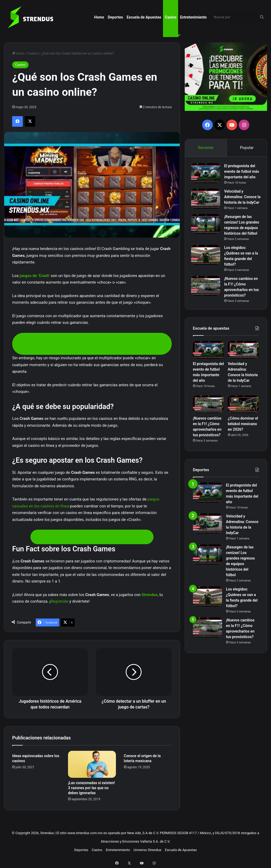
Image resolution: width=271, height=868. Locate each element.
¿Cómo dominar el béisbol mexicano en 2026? (243, 450)
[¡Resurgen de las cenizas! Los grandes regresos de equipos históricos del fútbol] (207, 237)
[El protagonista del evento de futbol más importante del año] (207, 175)
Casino (171, 17)
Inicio (18, 53)
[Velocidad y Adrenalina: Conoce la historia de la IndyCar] (207, 206)
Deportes (115, 17)
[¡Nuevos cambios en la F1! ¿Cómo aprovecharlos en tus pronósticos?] (207, 310)
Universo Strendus (148, 850)
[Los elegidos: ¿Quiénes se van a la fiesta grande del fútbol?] (207, 279)
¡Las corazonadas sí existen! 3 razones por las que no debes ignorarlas (91, 788)
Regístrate (59, 601)
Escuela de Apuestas (144, 17)
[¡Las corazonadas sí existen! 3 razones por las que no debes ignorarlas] (92, 764)
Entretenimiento (193, 17)
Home (99, 17)
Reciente (206, 148)
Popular (247, 148)
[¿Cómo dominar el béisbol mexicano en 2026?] (243, 430)
